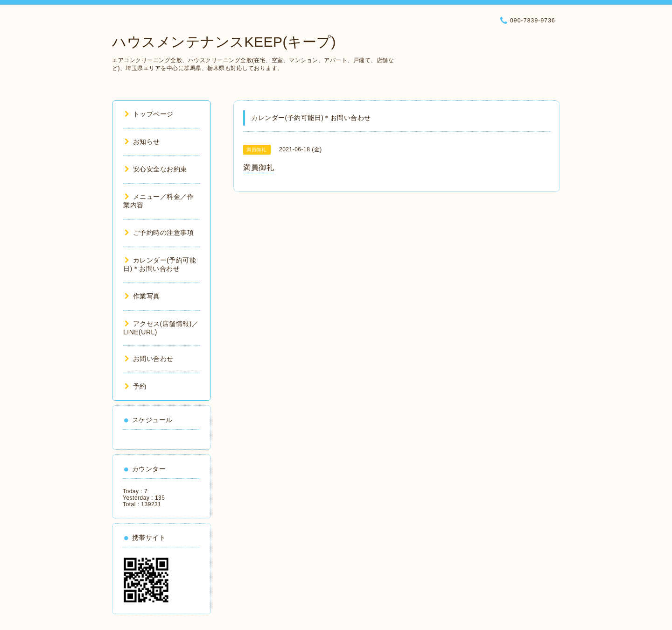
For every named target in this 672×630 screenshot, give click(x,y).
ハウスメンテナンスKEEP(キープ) (224, 42)
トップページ (149, 114)
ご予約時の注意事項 (159, 233)
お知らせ (142, 142)
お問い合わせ (149, 359)
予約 (136, 386)
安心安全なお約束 (156, 169)
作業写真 (142, 296)
